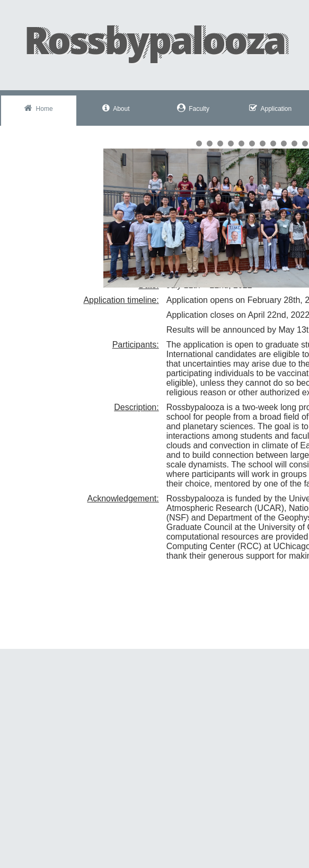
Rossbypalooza (154, 40)
